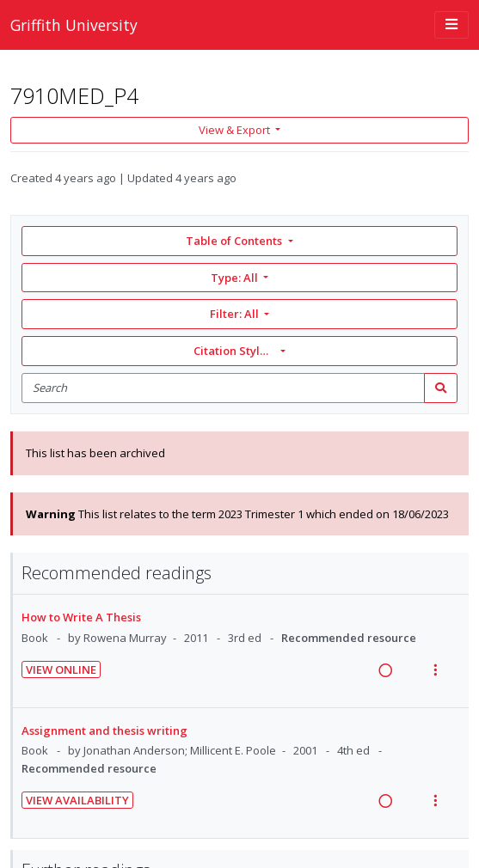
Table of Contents (235, 241)
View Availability (77, 800)
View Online (61, 669)
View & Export (236, 130)
